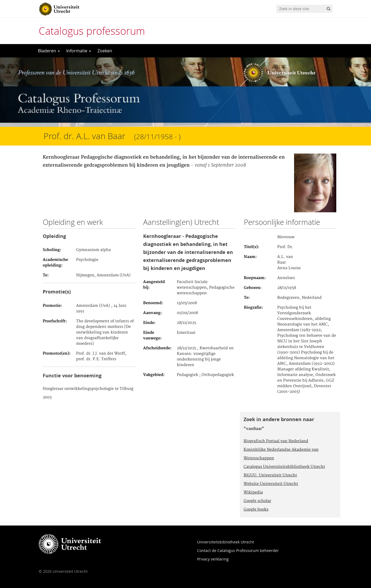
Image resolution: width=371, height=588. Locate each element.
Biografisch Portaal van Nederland (276, 441)
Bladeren (49, 51)
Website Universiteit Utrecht (271, 484)
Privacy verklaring (213, 559)
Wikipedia (253, 492)
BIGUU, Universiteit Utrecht (270, 475)
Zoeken (105, 51)
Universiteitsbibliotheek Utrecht (226, 542)
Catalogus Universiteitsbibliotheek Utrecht (284, 467)
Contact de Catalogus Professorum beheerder (238, 550)
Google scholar (257, 501)
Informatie (79, 51)
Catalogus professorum (92, 31)
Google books (256, 509)
